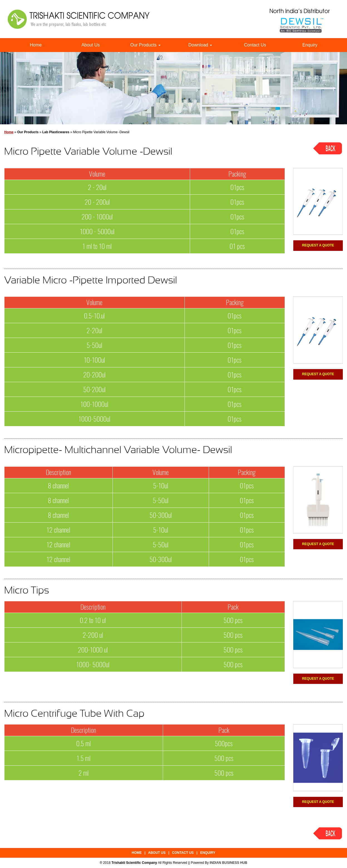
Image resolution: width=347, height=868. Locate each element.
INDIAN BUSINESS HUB (228, 863)
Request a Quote (318, 245)
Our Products (145, 45)
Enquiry (310, 45)
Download (200, 45)
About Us (91, 45)
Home (36, 45)
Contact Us (255, 45)
